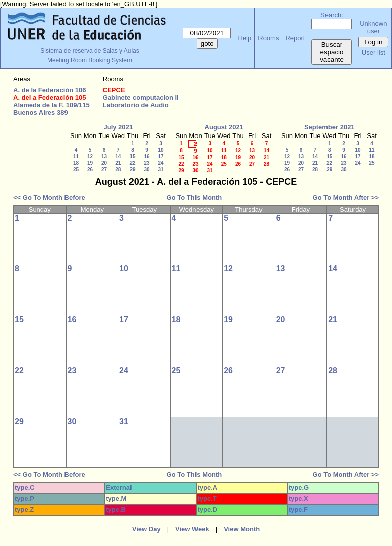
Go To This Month (194, 198)
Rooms (268, 38)
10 (160, 150)
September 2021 (330, 127)
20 (104, 163)
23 (146, 163)
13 (104, 156)
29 (132, 169)
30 (146, 169)
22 (132, 163)
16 (146, 156)
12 (90, 156)
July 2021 (118, 127)
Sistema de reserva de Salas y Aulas (89, 51)
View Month (242, 529)
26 (90, 169)
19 (90, 163)
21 (118, 163)
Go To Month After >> (346, 198)
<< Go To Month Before (49, 198)
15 (132, 156)
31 (160, 169)
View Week (192, 529)
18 (76, 163)
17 (160, 156)
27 (104, 169)
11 (76, 156)
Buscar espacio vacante (332, 52)
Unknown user (373, 27)
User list (374, 53)
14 (118, 156)
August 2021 (224, 127)
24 (160, 163)
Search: (332, 15)
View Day (146, 529)
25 (76, 169)
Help (245, 38)
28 (118, 169)
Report (295, 38)
